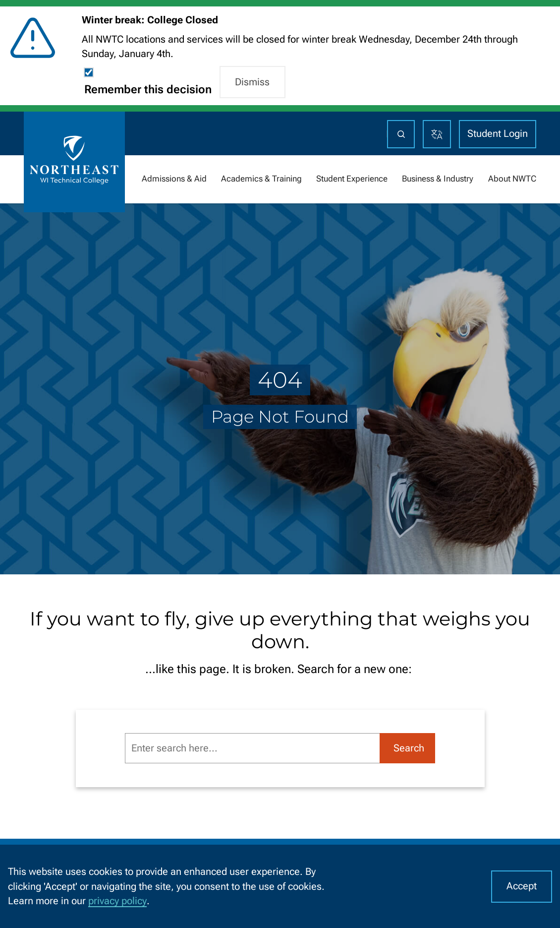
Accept (522, 886)
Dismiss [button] (252, 82)
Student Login (498, 134)
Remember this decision (148, 90)
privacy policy (117, 901)
